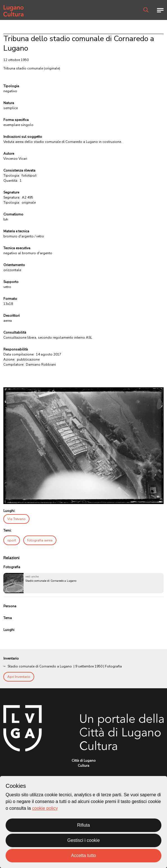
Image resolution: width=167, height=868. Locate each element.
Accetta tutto (83, 855)
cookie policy (45, 808)
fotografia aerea (40, 540)
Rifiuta (83, 825)
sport (12, 540)
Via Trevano (16, 519)
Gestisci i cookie (84, 840)
